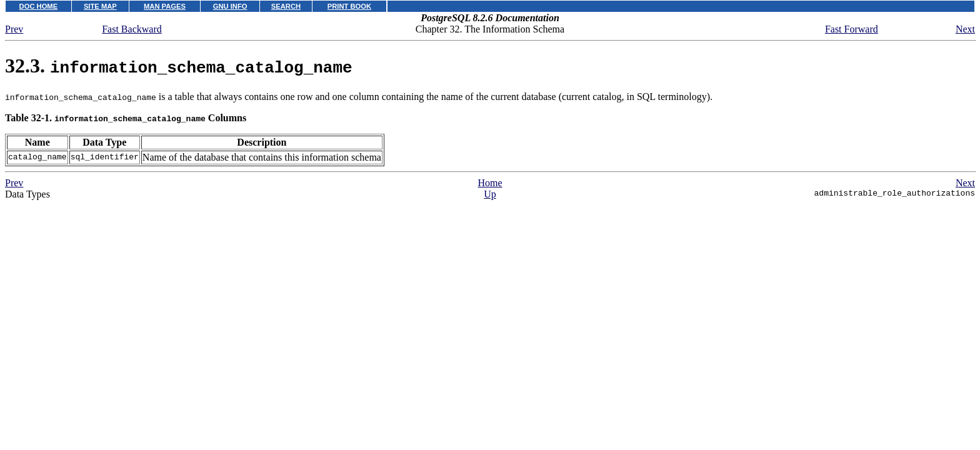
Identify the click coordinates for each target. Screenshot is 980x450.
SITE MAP (100, 6)
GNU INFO (230, 6)
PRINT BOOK (349, 6)
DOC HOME (39, 6)
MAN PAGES (165, 6)
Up (490, 194)
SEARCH (286, 6)
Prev (14, 29)
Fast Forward (852, 29)
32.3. (179, 66)
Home (490, 183)
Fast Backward (132, 29)
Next (965, 29)
